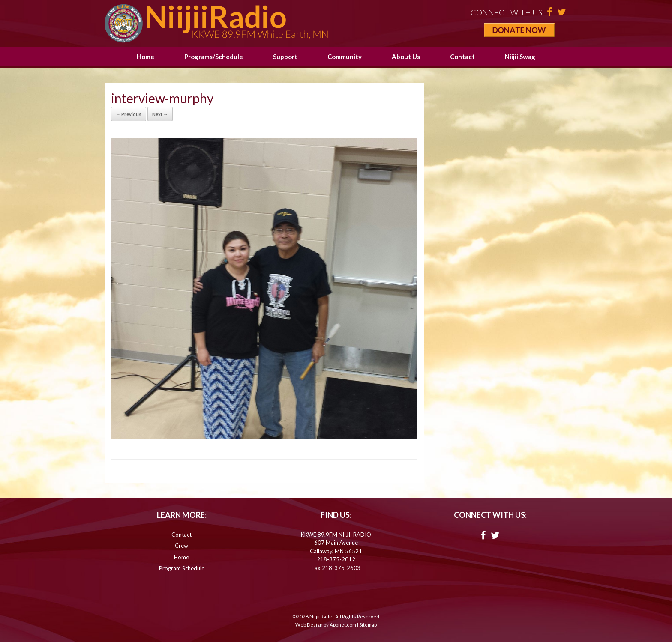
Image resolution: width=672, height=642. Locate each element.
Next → (160, 114)
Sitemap (368, 625)
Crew (181, 546)
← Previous (129, 114)
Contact (462, 57)
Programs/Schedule (214, 57)
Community (345, 57)
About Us (406, 57)
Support (285, 57)
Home (145, 57)
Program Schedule (182, 568)
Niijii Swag (520, 57)
